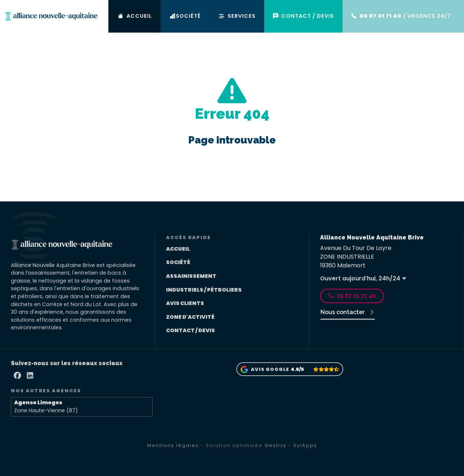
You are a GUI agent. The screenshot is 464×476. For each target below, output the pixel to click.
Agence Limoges (38, 402)
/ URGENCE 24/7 (403, 16)
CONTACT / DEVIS (308, 16)
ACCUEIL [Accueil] (144, 16)
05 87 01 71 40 (352, 296)
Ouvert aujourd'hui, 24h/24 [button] (363, 278)
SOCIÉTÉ (193, 16)
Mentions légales (173, 445)
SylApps (305, 445)
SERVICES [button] (243, 16)
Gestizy (275, 445)
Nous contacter (348, 312)
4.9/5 (297, 369)
